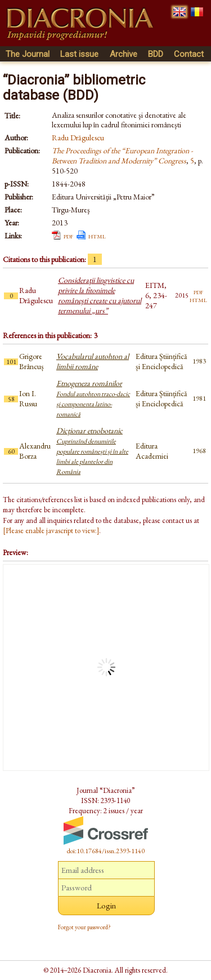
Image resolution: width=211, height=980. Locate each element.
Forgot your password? (84, 927)
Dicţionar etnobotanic (92, 451)
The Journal (28, 54)
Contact (189, 54)
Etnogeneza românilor (93, 398)
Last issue (79, 54)
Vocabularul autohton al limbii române (93, 361)
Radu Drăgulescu (78, 138)
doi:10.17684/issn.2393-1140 (106, 851)
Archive (124, 54)
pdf (68, 236)
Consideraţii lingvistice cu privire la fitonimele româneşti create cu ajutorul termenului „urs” (100, 295)
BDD (156, 54)
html (97, 236)
